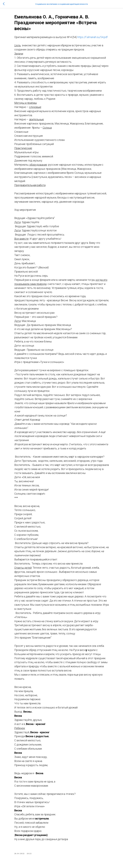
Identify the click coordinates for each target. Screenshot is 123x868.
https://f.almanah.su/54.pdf (93, 37)
